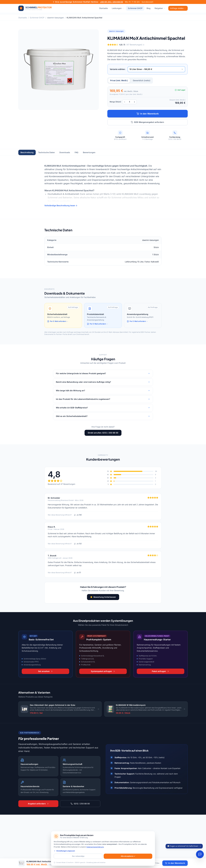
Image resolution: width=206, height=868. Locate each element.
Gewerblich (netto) (142, 80)
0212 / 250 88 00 (80, 804)
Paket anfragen (161, 671)
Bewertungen (89, 152)
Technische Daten (46, 152)
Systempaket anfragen (103, 671)
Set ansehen (46, 671)
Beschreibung (27, 152)
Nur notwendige (78, 856)
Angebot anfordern (38, 804)
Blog (149, 8)
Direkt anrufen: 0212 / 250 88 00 (103, 433)
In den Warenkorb (148, 114)
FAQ (76, 152)
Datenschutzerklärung (95, 847)
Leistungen (118, 8)
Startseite (103, 8)
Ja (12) (78, 544)
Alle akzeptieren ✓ (128, 856)
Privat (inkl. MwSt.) (119, 80)
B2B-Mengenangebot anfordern (148, 122)
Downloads (65, 152)
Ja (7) (77, 573)
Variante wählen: (118, 69)
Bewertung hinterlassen (103, 597)
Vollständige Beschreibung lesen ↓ (61, 205)
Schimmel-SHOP (135, 8)
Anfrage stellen (178, 8)
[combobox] (156, 69)
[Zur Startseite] (35, 8)
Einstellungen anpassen (64, 851)
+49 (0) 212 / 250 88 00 (111, 2)
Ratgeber (160, 8)
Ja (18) (78, 515)
